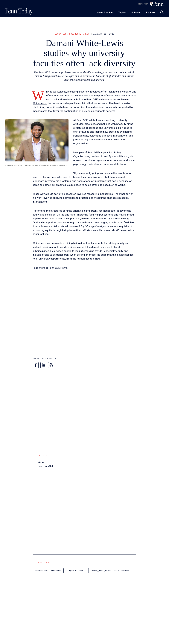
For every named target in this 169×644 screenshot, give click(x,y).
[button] (37, 140)
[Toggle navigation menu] (122, 12)
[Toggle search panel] (162, 12)
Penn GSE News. (58, 268)
